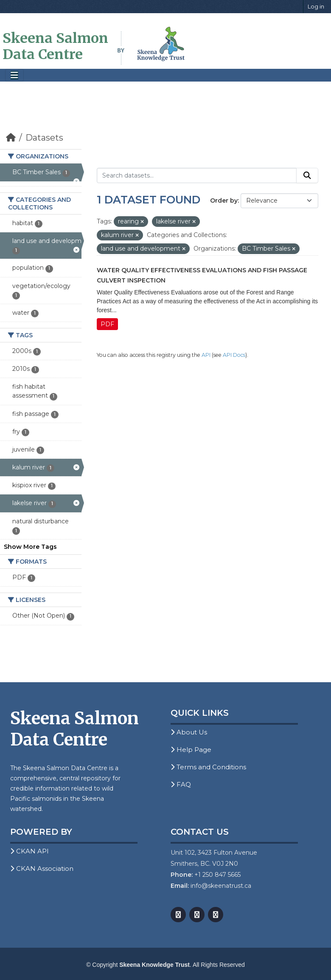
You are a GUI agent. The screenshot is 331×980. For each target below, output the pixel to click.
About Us (189, 732)
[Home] (11, 138)
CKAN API (29, 851)
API (206, 355)
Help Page (191, 750)
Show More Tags (30, 547)
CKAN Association (42, 868)
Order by (224, 201)
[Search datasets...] (197, 175)
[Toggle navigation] (14, 75)
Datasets (44, 138)
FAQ (181, 784)
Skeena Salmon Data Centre (55, 46)
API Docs (234, 355)
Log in (316, 6)
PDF (107, 324)
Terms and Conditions (208, 767)
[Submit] (307, 175)
